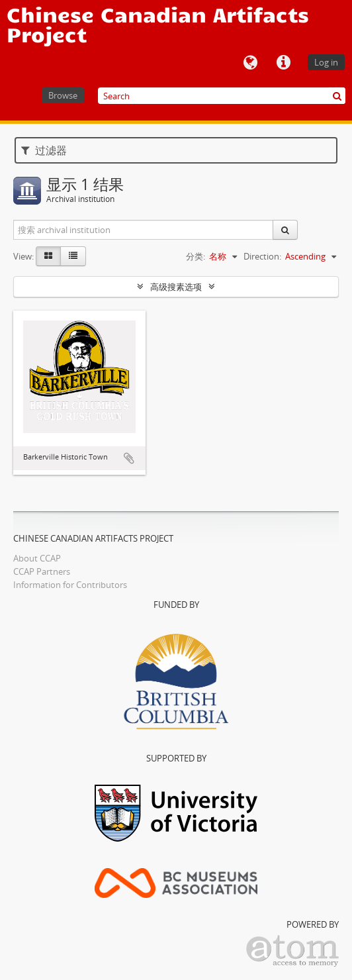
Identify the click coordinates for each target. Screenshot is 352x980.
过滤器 (44, 150)
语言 (250, 63)
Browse (63, 95)
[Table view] (73, 256)
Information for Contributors (70, 585)
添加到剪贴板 (129, 458)
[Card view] (48, 256)
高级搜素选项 (176, 287)
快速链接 (283, 63)
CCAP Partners (42, 571)
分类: (196, 256)
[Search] (222, 96)
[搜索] (337, 96)
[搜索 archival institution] (144, 230)
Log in (326, 62)
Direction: (262, 256)
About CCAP (37, 558)
